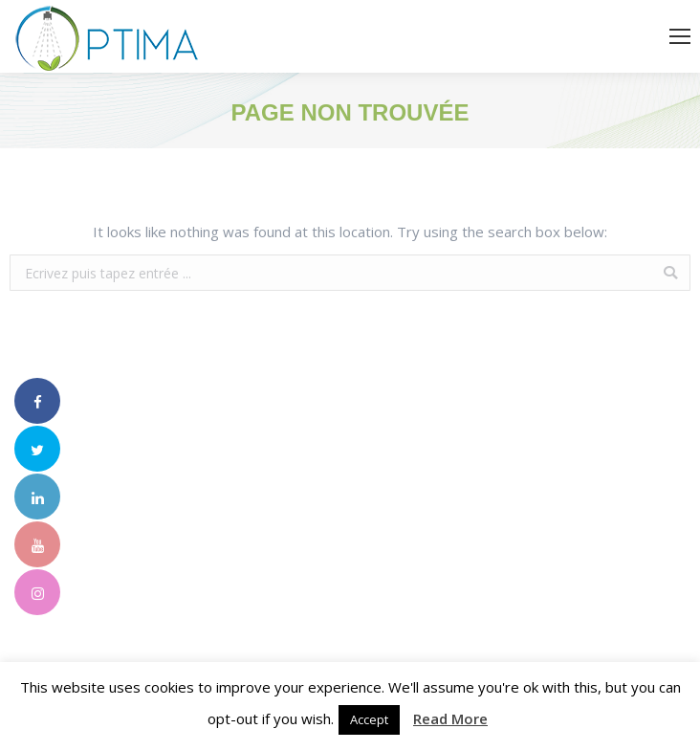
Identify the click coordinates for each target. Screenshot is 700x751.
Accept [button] (369, 719)
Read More (450, 718)
